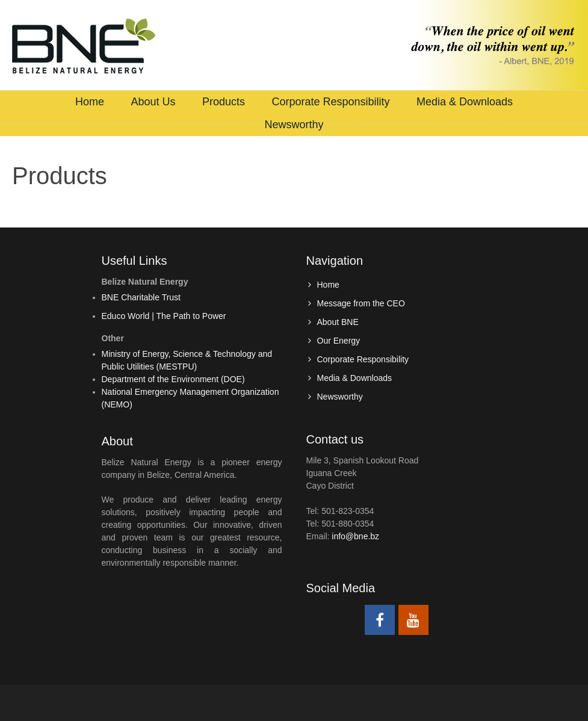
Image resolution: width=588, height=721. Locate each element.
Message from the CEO (361, 303)
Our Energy (339, 341)
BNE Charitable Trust (141, 297)
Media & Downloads (465, 102)
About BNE (338, 322)
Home (90, 102)
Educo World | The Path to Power (164, 316)
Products (224, 102)
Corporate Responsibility (330, 102)
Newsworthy (294, 125)
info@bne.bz (355, 536)
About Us (153, 102)
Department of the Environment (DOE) (173, 379)
